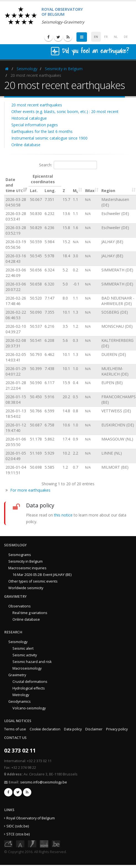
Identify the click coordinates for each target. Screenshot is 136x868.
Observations (20, 606)
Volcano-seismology (29, 708)
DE (126, 37)
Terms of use (15, 729)
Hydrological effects (29, 688)
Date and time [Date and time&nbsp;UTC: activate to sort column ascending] (14, 185)
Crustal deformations (30, 682)
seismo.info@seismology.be (44, 782)
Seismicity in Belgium (64, 69)
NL (116, 37)
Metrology (21, 695)
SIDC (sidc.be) (18, 826)
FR (106, 37)
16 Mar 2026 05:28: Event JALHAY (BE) (42, 575)
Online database (26, 145)
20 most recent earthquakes (37, 105)
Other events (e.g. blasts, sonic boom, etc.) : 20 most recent (65, 112)
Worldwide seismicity (26, 588)
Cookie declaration (45, 729)
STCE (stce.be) (18, 834)
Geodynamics (20, 702)
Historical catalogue (29, 118)
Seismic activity (25, 655)
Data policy (73, 729)
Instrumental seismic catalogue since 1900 (49, 138)
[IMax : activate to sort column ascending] (92, 184)
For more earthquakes (30, 490)
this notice (63, 515)
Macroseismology (27, 668)
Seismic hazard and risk (32, 662)
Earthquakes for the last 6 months (42, 131)
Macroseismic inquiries (27, 568)
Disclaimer (94, 729)
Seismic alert (23, 648)
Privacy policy (117, 729)
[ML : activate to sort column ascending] (78, 184)
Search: (68, 165)
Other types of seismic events (33, 581)
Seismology (27, 69)
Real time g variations (30, 613)
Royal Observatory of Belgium (31, 818)
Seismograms (20, 555)
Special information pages (35, 125)
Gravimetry (17, 675)
